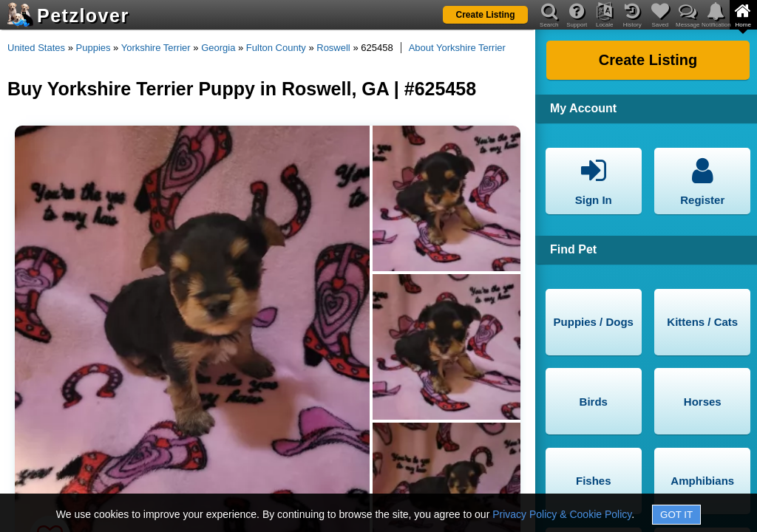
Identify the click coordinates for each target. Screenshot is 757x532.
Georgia (218, 48)
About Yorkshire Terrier (457, 48)
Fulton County (276, 48)
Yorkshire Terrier (156, 48)
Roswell (333, 48)
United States (36, 48)
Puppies (94, 48)
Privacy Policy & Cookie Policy (562, 514)
